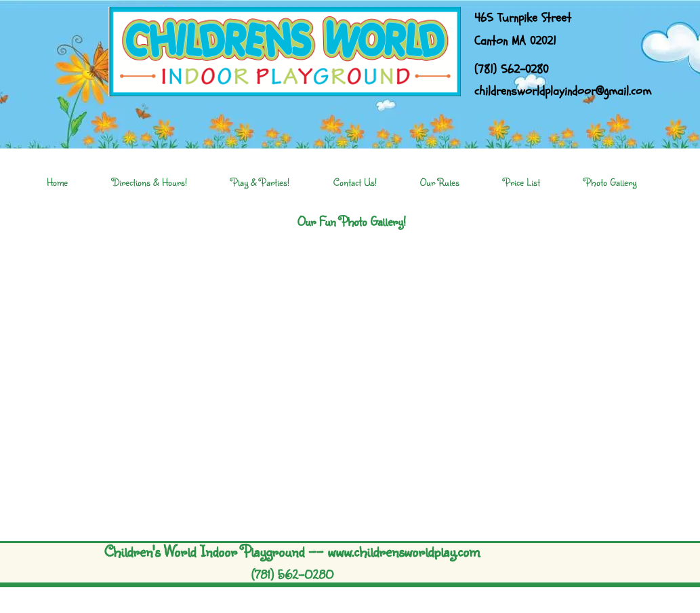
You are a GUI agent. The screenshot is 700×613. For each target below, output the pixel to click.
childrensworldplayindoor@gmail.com (563, 91)
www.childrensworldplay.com (404, 551)
